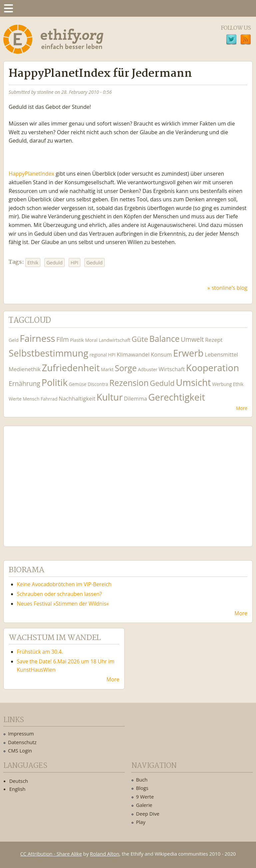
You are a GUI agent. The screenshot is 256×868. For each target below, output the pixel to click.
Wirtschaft (172, 369)
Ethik (33, 263)
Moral (91, 340)
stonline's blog (229, 288)
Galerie (144, 805)
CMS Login (20, 750)
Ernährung (24, 383)
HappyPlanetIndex (31, 174)
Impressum (21, 733)
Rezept (214, 340)
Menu (8, 8)
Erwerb (188, 353)
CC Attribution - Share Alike (51, 854)
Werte (15, 399)
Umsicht (193, 382)
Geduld (54, 263)
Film (62, 339)
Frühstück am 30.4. (40, 652)
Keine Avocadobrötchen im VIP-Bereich (64, 584)
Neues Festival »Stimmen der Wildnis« (63, 604)
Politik (54, 382)
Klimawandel (133, 354)
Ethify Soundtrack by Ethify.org (58, 481)
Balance (164, 339)
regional (98, 355)
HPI (74, 263)
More (242, 408)
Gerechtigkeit (177, 397)
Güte (140, 339)
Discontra (98, 384)
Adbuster (148, 369)
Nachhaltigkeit (77, 398)
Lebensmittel (221, 354)
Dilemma (135, 398)
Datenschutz (22, 742)
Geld (14, 340)
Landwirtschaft (114, 340)
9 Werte (145, 797)
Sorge (126, 368)
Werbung (222, 384)
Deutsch (19, 781)
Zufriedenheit (71, 368)
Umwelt (192, 339)
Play (141, 822)
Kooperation (212, 368)
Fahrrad (49, 399)
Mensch (31, 399)
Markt (107, 369)
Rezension (129, 383)
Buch (142, 780)
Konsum (161, 354)
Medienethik (25, 369)
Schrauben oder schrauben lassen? (59, 594)
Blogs (142, 788)
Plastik (77, 340)
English (17, 789)
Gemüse (77, 384)
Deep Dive (148, 814)
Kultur (110, 397)
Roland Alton (105, 854)
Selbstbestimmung (48, 353)
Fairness (37, 338)
